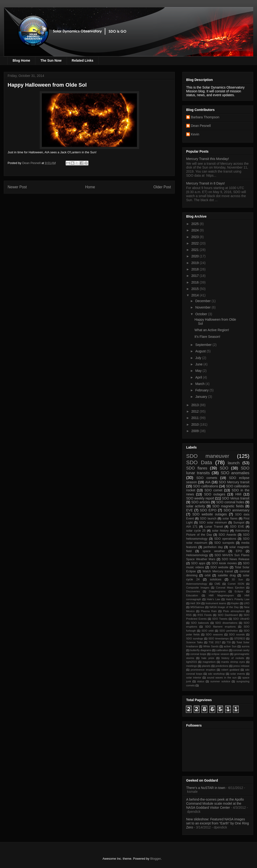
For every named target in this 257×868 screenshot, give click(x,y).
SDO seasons (214, 634)
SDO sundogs (195, 639)
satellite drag (227, 575)
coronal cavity (241, 650)
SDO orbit (208, 631)
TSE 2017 (215, 642)
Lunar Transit (214, 527)
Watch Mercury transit (218, 571)
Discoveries (193, 591)
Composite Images (198, 588)
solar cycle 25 (196, 531)
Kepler (235, 603)
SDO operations (225, 539)
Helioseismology (197, 555)
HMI (238, 494)
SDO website (219, 567)
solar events (238, 674)
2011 (196, 418)
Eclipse (239, 591)
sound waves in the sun (222, 678)
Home (90, 187)
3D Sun (237, 579)
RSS (189, 615)
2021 (196, 250)
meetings (192, 666)
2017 (196, 276)
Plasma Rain (209, 611)
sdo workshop (216, 674)
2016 (196, 282)
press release (241, 666)
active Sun (230, 646)
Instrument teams (216, 603)
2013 (196, 405)
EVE (189, 510)
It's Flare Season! (207, 337)
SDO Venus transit (236, 498)
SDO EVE (237, 527)
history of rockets (233, 658)
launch (234, 463)
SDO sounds (237, 634)
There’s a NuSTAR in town (206, 788)
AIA (208, 482)
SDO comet (213, 490)
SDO (224, 468)
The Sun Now (51, 60)
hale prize (208, 658)
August (201, 351)
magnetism (209, 662)
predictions (222, 666)
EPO (239, 551)
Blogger (155, 859)
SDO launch (208, 519)
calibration (222, 650)
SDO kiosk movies (224, 563)
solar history (220, 531)
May (199, 371)
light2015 (192, 662)
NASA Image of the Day (224, 607)
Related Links (83, 60)
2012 (196, 411)
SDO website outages (210, 514)
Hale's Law (213, 599)
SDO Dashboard (228, 615)
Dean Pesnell (201, 126)
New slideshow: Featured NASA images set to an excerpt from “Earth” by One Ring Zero (218, 823)
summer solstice (220, 681)
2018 (196, 269)
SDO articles (201, 502)
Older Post (162, 187)
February (202, 390)
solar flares (230, 519)
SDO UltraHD (241, 619)
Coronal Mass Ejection (230, 588)
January (202, 397)
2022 (196, 243)
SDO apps (198, 563)
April (199, 377)
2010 (196, 424)
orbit (208, 575)
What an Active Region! (212, 330)
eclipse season (220, 654)
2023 (196, 237)
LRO (247, 603)
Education (192, 595)
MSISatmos (197, 607)
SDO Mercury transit (234, 482)
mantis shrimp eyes (233, 662)
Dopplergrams (217, 591)
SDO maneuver (208, 456)
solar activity (196, 506)
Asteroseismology (197, 584)
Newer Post (17, 187)
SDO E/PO (208, 510)
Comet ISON (236, 584)
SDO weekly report (200, 498)
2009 (196, 431)
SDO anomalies (235, 473)
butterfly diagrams (201, 650)
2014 (196, 295)
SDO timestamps (219, 639)
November (203, 307)
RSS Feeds (205, 615)
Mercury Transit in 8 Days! (206, 183)
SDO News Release (236, 559)
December (203, 301)
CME (217, 584)
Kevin (195, 134)
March (200, 384)
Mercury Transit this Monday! (208, 159)
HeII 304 (195, 603)
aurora (246, 646)
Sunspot (239, 523)
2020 (196, 256)
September (204, 345)
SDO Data (199, 462)
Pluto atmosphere (234, 611)
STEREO (240, 639)
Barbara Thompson (205, 117)
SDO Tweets (220, 619)
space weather (214, 551)
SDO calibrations (206, 486)
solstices (216, 579)
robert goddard (230, 670)
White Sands (211, 646)
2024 (196, 230)
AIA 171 (192, 527)
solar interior (194, 678)
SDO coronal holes (230, 502)
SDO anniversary (236, 510)
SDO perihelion (229, 631)
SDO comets (207, 478)
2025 (196, 224)
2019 (196, 263)
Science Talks (194, 642)
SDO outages (215, 494)
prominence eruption (203, 670)
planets (206, 666)
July (199, 358)
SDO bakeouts (200, 623)
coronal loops (198, 654)
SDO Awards (227, 535)
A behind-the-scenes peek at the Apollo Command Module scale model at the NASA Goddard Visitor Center (215, 803)
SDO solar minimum (213, 523)
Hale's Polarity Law (238, 599)
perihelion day (213, 547)
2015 (196, 289)
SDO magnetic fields (228, 506)
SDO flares (197, 468)
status (201, 681)
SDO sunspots (224, 543)
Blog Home (21, 60)
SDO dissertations (226, 623)
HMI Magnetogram (221, 595)
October (202, 314)
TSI (229, 642)
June (199, 364)
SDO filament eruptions (220, 627)
